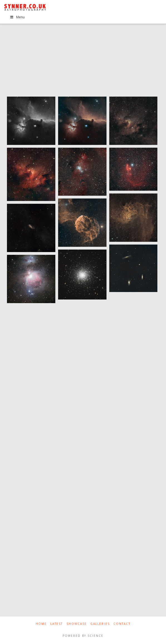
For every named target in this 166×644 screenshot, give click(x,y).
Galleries (100, 624)
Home (41, 624)
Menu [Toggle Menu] (17, 17)
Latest (57, 624)
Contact (122, 624)
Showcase (77, 624)
